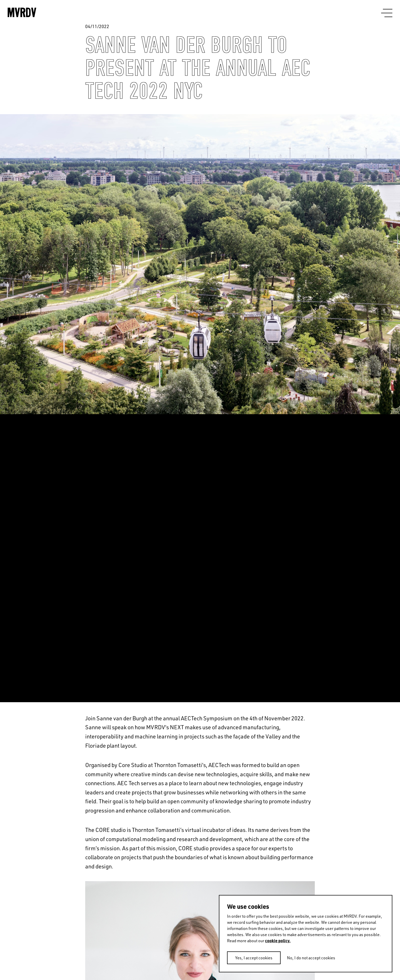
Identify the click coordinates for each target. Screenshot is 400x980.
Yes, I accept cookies (254, 958)
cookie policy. (278, 941)
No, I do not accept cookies (311, 958)
